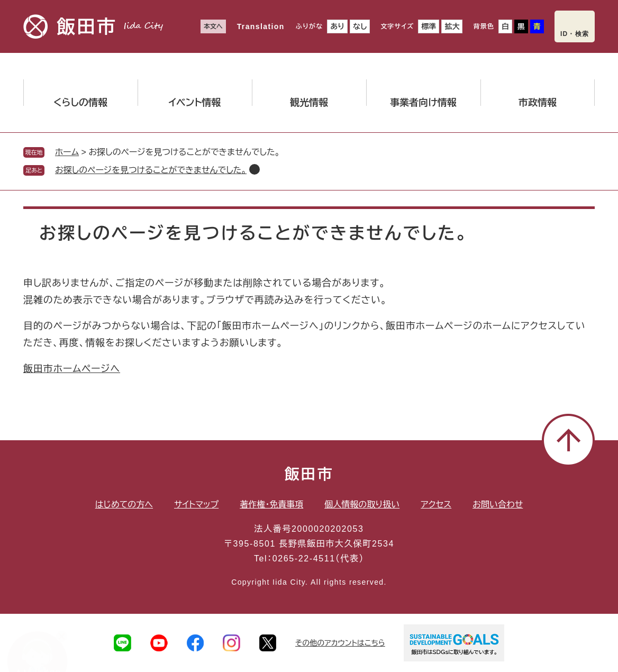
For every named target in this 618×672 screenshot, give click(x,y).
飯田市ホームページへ (72, 369)
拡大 (452, 26)
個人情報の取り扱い (362, 505)
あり (337, 26)
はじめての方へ (124, 505)
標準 (429, 26)
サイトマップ (196, 505)
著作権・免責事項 (271, 505)
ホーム (67, 152)
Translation (261, 26)
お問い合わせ (498, 505)
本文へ (213, 26)
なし (360, 26)
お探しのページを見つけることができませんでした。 (151, 170)
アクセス (436, 505)
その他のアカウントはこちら (340, 643)
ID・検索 (575, 34)
